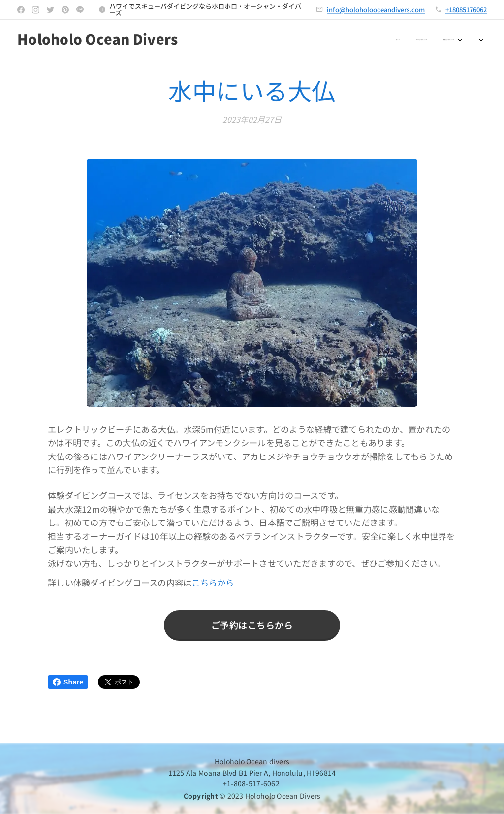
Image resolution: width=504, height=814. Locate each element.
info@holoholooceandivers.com (376, 10)
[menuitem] (243, 40)
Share (68, 682)
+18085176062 (466, 10)
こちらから (213, 582)
